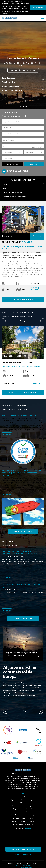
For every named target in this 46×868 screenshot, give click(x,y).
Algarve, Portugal (23, 839)
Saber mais (37, 383)
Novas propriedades (23, 86)
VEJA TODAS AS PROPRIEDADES (23, 393)
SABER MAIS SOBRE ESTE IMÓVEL (23, 300)
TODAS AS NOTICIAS (23, 619)
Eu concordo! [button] (38, 8)
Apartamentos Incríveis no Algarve (23, 800)
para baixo (23, 103)
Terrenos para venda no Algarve (23, 806)
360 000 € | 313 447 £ (35, 288)
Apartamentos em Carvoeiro (23, 812)
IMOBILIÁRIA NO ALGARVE (23, 70)
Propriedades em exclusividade (23, 192)
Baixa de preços (23, 78)
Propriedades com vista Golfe (23, 809)
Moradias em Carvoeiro (23, 797)
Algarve (28, 828)
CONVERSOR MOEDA (23, 855)
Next (43, 321)
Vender (23, 188)
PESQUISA (34, 164)
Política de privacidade (23, 865)
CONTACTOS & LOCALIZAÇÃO (23, 849)
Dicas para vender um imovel (23, 818)
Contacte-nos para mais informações (23, 196)
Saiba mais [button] (6, 14)
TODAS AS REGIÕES (23, 531)
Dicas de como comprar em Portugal (23, 815)
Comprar (23, 184)
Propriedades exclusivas (23, 90)
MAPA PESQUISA (12, 164)
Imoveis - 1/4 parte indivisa (23, 803)
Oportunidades (23, 82)
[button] (23, 122)
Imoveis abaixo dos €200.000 (23, 824)
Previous (3, 321)
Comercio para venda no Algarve (23, 821)
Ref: (36, 283)
